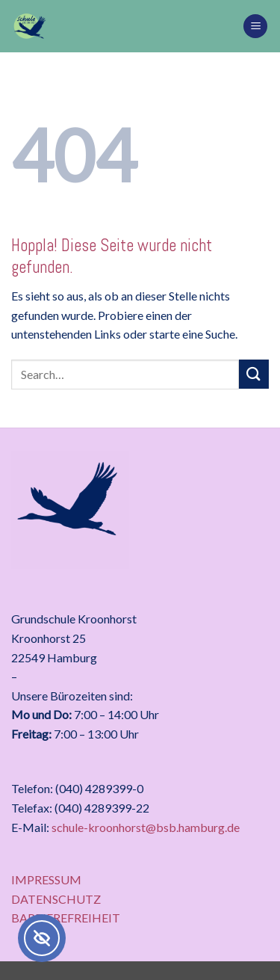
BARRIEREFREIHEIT (66, 918)
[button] (255, 27)
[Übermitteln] (254, 374)
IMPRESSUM (46, 879)
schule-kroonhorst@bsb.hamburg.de (146, 827)
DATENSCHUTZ (56, 899)
